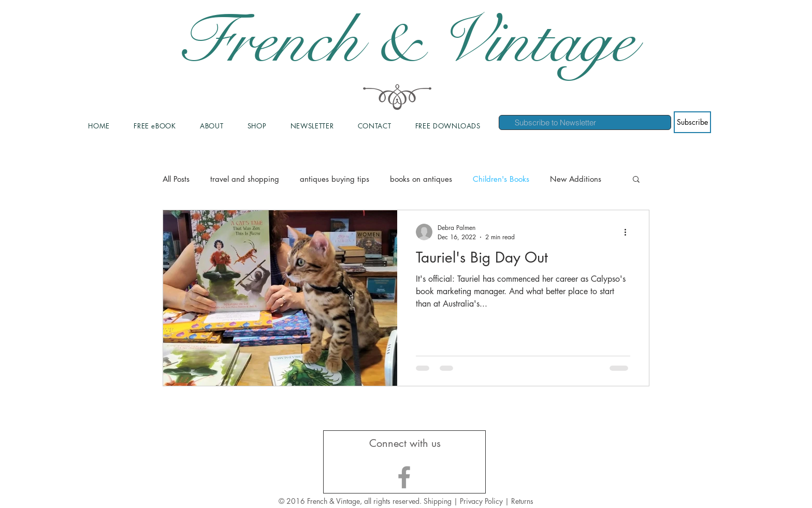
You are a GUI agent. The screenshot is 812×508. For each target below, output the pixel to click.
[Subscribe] (692, 122)
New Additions (576, 179)
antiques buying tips (335, 179)
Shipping (438, 501)
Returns (522, 501)
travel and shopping (245, 179)
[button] (636, 180)
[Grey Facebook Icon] (404, 477)
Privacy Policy (482, 501)
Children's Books (501, 179)
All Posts (176, 179)
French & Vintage (406, 41)
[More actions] (629, 232)
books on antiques (421, 179)
